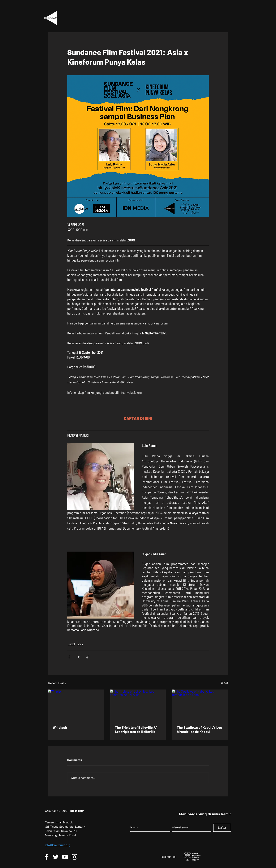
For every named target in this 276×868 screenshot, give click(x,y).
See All (224, 683)
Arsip (80, 644)
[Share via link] (88, 657)
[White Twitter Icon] (56, 857)
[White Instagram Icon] (74, 857)
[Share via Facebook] (69, 657)
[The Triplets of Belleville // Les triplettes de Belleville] (138, 705)
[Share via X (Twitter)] (78, 657)
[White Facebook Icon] (46, 857)
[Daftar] (222, 828)
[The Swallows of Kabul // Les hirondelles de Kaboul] (200, 705)
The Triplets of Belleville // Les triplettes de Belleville (136, 729)
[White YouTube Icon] (65, 857)
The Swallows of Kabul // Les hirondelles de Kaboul (199, 729)
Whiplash (60, 727)
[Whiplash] (76, 705)
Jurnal (71, 644)
